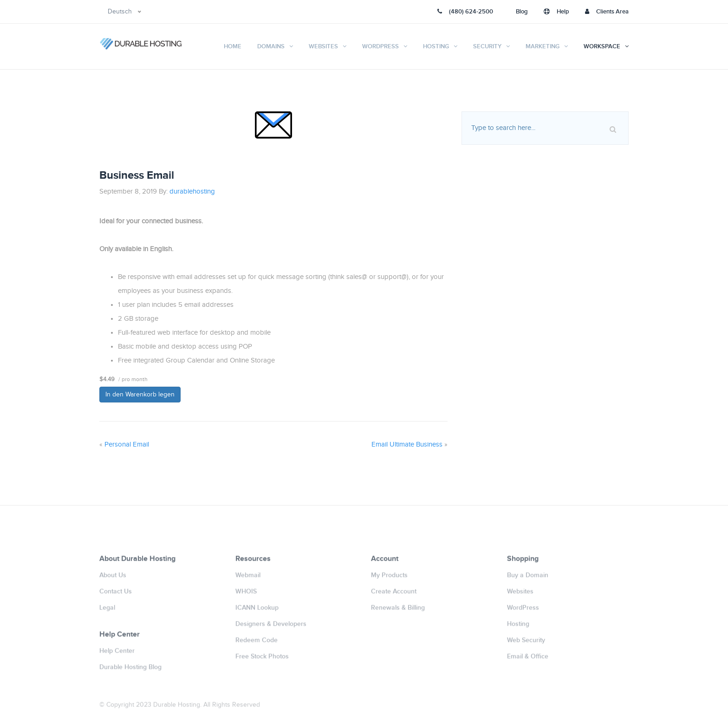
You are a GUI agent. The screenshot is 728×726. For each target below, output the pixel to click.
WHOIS (246, 595)
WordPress (380, 46)
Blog (522, 12)
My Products (389, 579)
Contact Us (116, 595)
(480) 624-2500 (465, 12)
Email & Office (528, 660)
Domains (271, 46)
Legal (107, 611)
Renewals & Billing (398, 611)
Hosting (436, 46)
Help (556, 12)
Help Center (117, 654)
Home (233, 46)
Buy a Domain (528, 579)
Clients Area (607, 12)
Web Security (526, 644)
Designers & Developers (271, 627)
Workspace (602, 46)
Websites (323, 46)
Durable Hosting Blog (130, 671)
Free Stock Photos (262, 660)
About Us (113, 579)
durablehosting (192, 191)
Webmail (248, 579)
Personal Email (127, 444)
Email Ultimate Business (407, 444)
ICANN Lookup (257, 611)
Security (487, 46)
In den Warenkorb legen (140, 395)
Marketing (543, 46)
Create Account (394, 595)
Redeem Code (257, 644)
